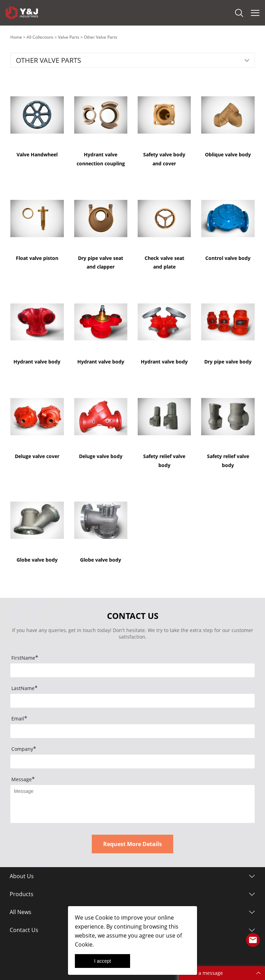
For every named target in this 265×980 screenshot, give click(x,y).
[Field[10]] (132, 731)
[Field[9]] (132, 701)
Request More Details (132, 844)
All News (21, 912)
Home (16, 37)
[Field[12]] (132, 761)
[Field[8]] (132, 670)
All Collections (40, 37)
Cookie (104, 918)
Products (22, 894)
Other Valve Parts (101, 37)
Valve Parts (69, 37)
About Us (22, 876)
